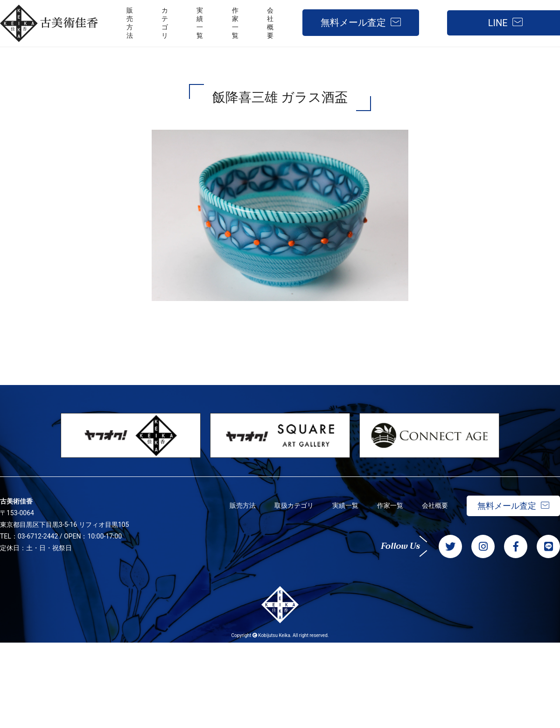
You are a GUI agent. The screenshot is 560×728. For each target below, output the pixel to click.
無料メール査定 (353, 22)
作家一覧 (390, 505)
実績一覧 (345, 505)
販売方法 (243, 505)
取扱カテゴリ (294, 505)
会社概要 (435, 505)
